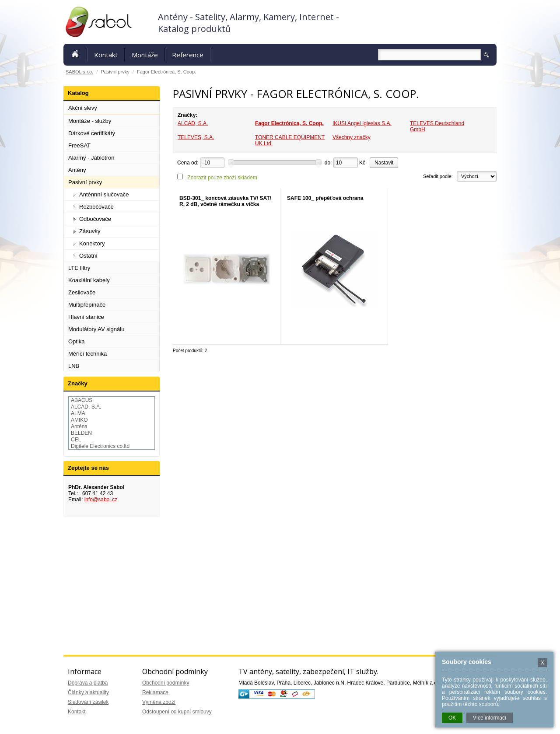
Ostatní (88, 256)
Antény (77, 170)
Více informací (490, 718)
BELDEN (81, 433)
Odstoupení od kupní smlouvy (177, 712)
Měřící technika (87, 354)
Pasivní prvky (85, 182)
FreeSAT (79, 145)
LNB (74, 366)
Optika (77, 341)
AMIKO (79, 420)
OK (452, 718)
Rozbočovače (96, 207)
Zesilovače (82, 292)
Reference (188, 55)
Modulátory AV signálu (96, 329)
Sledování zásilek (88, 702)
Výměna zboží (159, 702)
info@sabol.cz (101, 500)
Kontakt (106, 55)
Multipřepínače (87, 305)
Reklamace (155, 692)
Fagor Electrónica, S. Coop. (289, 123)
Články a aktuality (88, 692)
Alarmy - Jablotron (91, 158)
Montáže (145, 55)
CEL (76, 440)
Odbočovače (95, 219)
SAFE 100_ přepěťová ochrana (325, 198)
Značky (78, 383)
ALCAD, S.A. (193, 123)
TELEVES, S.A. (196, 137)
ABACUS (82, 400)
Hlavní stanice (86, 317)
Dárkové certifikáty (92, 133)
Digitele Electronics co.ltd (100, 446)
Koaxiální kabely (89, 280)
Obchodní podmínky (166, 683)
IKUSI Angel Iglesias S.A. (362, 123)
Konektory (92, 243)
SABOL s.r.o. (79, 72)
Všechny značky (352, 137)
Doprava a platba (88, 683)
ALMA (78, 413)
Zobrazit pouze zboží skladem (222, 178)
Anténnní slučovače (104, 194)
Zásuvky (90, 231)
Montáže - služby (90, 121)
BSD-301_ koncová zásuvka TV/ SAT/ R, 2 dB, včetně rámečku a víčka (225, 201)
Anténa (79, 426)
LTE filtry (79, 268)
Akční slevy (83, 108)
